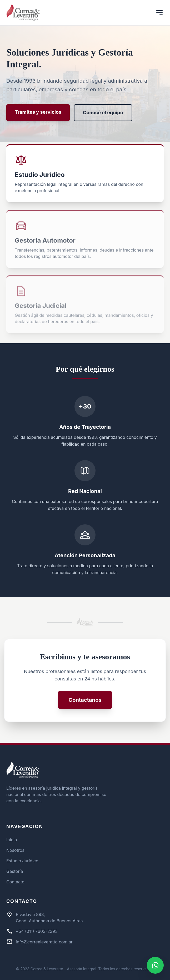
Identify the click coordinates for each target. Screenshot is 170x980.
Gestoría (15, 871)
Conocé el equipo (103, 113)
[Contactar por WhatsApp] (155, 965)
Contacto (15, 882)
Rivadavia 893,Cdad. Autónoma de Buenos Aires (49, 918)
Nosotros (15, 850)
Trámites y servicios (38, 112)
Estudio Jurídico (22, 861)
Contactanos (85, 700)
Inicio (12, 840)
